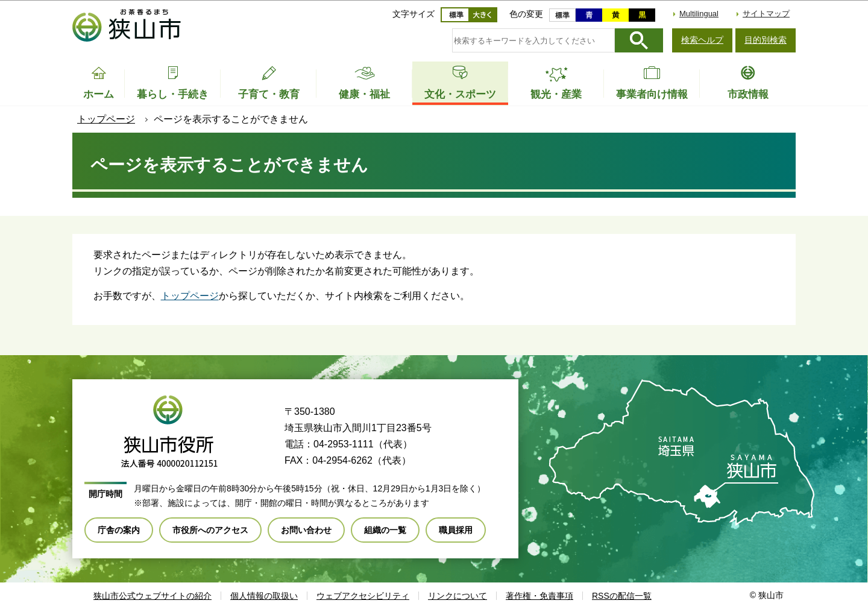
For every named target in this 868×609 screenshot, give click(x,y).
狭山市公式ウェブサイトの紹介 (153, 596)
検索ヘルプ (702, 40)
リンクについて (458, 596)
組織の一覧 (385, 530)
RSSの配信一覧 (622, 596)
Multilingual (699, 14)
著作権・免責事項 (539, 596)
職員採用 (456, 530)
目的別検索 (766, 40)
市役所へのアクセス (210, 530)
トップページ (106, 119)
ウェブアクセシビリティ (363, 596)
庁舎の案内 (119, 530)
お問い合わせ (306, 530)
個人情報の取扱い (264, 596)
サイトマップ (766, 14)
